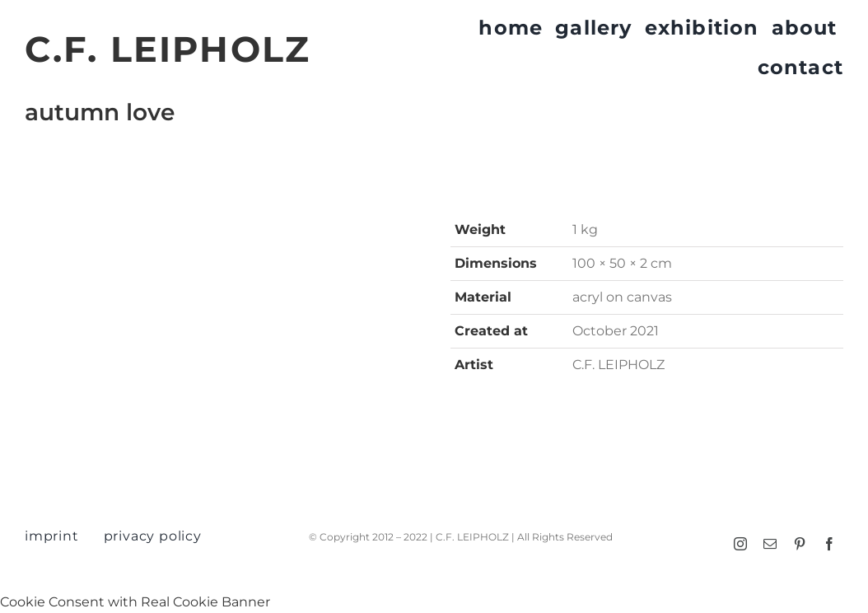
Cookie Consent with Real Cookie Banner (135, 602)
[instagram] (740, 544)
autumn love (100, 112)
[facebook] (829, 544)
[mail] (770, 544)
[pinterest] (800, 544)
